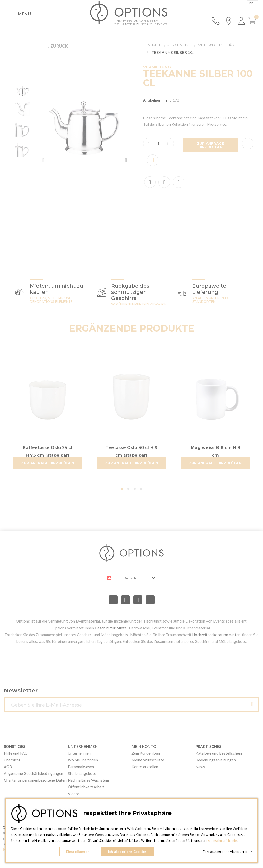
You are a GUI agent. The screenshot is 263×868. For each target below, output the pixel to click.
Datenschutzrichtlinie (222, 843)
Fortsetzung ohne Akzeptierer (228, 853)
